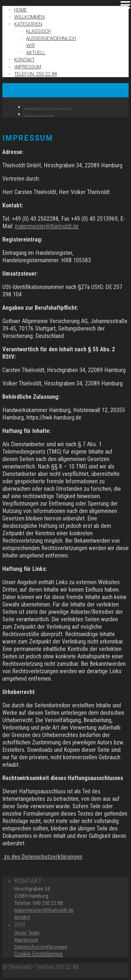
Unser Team (27, 933)
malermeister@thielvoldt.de (47, 226)
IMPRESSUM (28, 67)
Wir (30, 46)
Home (21, 10)
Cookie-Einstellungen (38, 954)
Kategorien (28, 24)
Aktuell (36, 53)
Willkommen (29, 17)
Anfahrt (22, 917)
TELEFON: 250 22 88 (36, 74)
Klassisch (38, 31)
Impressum (26, 940)
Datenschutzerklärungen (41, 947)
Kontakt (25, 60)
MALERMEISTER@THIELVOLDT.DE (48, 108)
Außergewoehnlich (51, 38)
